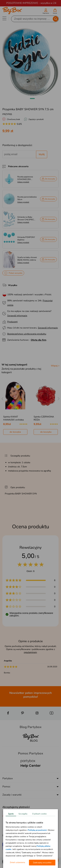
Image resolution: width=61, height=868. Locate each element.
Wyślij (42, 154)
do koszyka (15, 432)
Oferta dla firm (38, 340)
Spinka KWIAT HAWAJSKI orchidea (13, 418)
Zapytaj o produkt (36, 119)
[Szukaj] (32, 19)
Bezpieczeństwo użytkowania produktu (27, 334)
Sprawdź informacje (17, 316)
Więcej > (55, 366)
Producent (12, 322)
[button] (32, 99)
